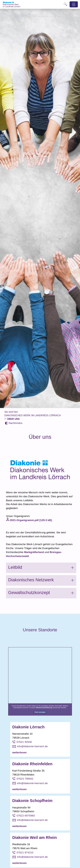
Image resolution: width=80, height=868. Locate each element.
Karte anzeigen (40, 712)
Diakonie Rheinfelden (32, 764)
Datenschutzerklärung (44, 708)
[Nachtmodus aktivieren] (14, 423)
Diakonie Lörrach (28, 727)
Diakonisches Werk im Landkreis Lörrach (33, 415)
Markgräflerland (34, 552)
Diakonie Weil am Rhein (35, 838)
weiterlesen (20, 752)
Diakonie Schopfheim (32, 801)
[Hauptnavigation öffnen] (74, 4)
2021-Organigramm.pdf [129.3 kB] (31, 520)
